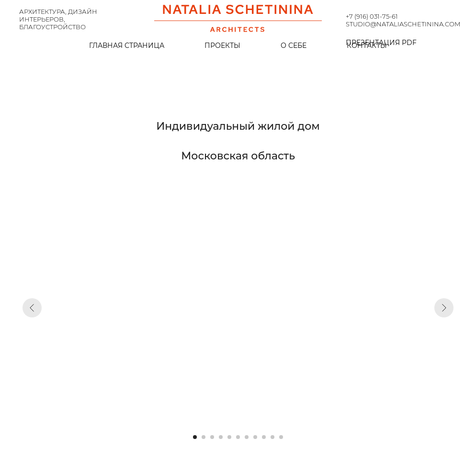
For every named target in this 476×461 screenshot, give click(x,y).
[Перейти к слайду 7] (247, 437)
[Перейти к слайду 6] (238, 437)
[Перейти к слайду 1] (195, 437)
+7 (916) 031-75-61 (372, 16)
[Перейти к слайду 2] (204, 437)
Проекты (222, 45)
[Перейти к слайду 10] (272, 437)
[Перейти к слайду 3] (212, 437)
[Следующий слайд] (444, 308)
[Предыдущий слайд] (32, 308)
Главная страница (127, 45)
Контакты (367, 45)
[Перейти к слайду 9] (264, 437)
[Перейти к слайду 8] (255, 437)
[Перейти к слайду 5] (229, 437)
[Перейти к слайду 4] (221, 437)
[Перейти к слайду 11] (281, 437)
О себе (294, 45)
